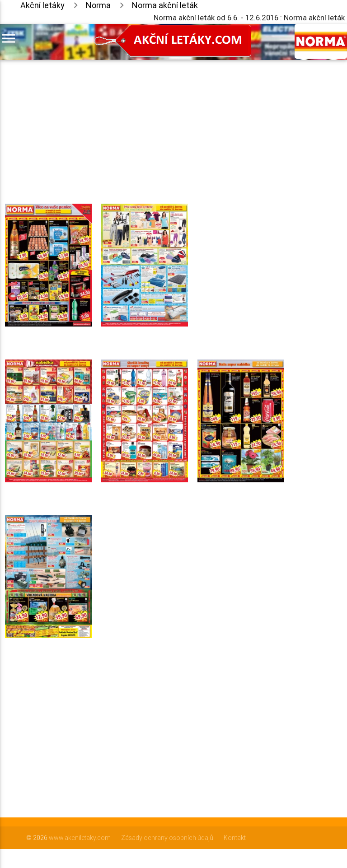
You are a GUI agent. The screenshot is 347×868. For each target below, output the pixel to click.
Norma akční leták (165, 5)
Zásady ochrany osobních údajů (167, 838)
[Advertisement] (145, 123)
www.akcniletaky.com (80, 838)
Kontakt (235, 838)
